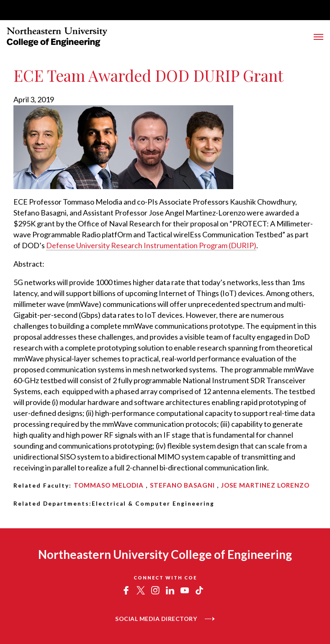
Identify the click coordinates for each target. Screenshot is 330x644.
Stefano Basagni (182, 485)
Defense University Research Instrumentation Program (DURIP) (151, 245)
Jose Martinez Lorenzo (265, 485)
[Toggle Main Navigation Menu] (318, 37)
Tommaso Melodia (109, 485)
